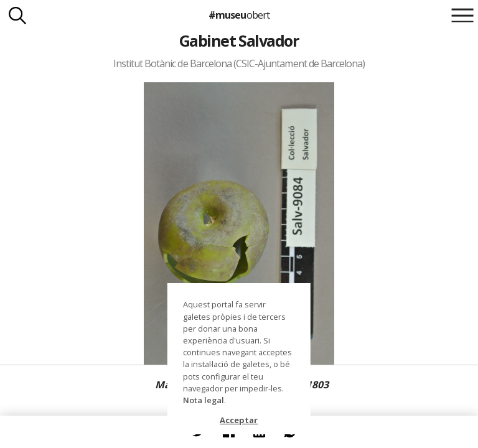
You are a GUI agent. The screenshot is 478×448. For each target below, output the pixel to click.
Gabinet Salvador (239, 40)
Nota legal (204, 400)
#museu (239, 15)
